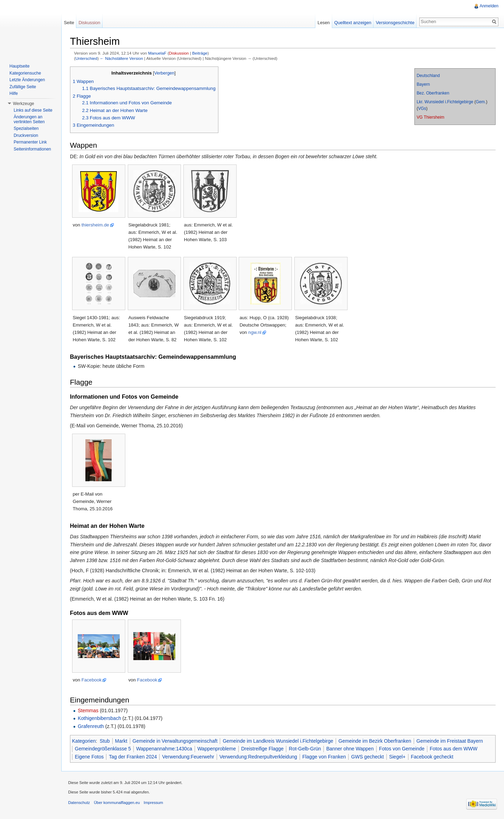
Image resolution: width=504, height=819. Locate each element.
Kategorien (84, 741)
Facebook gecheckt (432, 757)
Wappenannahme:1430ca (164, 749)
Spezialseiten (26, 128)
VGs (422, 108)
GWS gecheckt (368, 757)
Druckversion (26, 135)
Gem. (481, 102)
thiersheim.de (96, 225)
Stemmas (88, 710)
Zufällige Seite (23, 87)
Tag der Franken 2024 (134, 757)
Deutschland (428, 76)
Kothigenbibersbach (100, 719)
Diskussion (179, 53)
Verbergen (165, 73)
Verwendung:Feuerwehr (188, 757)
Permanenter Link (30, 142)
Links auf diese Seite (33, 110)
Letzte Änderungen (27, 80)
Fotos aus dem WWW (454, 749)
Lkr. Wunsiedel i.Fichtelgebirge (445, 102)
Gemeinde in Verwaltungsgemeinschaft (176, 741)
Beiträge (200, 53)
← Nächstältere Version (122, 58)
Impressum (154, 803)
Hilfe (14, 93)
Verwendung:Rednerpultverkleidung (259, 757)
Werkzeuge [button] (23, 104)
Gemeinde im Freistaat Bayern (450, 741)
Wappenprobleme (217, 749)
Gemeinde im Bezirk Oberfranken (375, 741)
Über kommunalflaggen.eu (117, 803)
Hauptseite (19, 66)
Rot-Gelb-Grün (306, 749)
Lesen (324, 23)
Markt (122, 741)
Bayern (423, 84)
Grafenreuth (91, 726)
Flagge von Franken (325, 757)
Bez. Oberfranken (433, 93)
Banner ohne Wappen (350, 749)
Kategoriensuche (25, 73)
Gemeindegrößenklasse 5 (103, 749)
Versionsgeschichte (395, 23)
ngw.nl (255, 332)
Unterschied (87, 58)
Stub (105, 741)
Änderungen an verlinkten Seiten (29, 119)
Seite (69, 23)
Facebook (92, 680)
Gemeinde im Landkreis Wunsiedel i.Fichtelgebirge (279, 741)
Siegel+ (398, 757)
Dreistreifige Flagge (263, 749)
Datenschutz (79, 803)
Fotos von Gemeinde (402, 749)
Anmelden (489, 6)
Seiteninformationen (32, 149)
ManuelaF (157, 53)
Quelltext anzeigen (353, 23)
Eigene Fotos (90, 757)
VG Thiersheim (430, 117)
